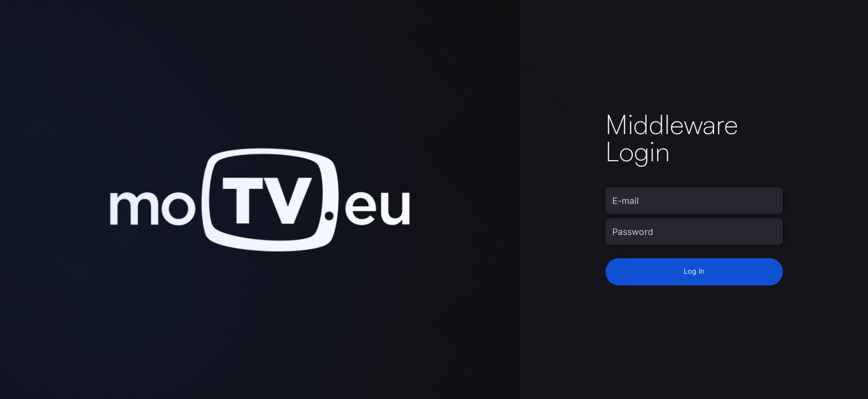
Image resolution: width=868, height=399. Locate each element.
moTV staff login (640, 305)
